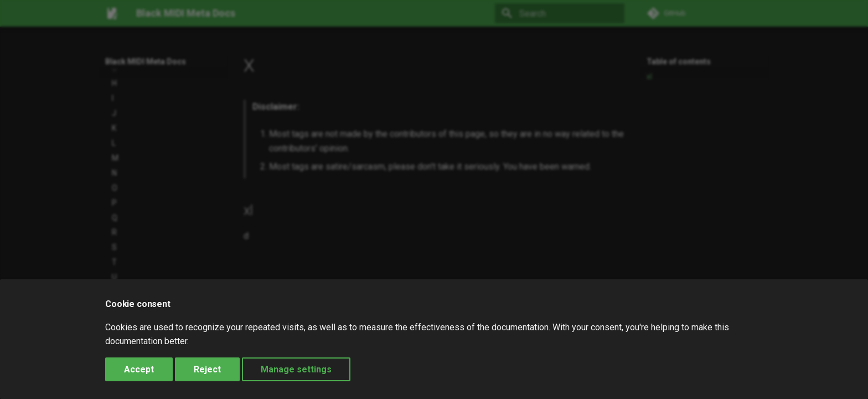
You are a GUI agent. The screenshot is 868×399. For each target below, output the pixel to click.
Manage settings (296, 369)
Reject (207, 369)
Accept (139, 369)
